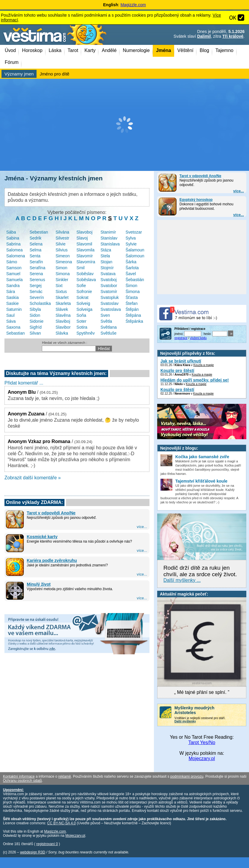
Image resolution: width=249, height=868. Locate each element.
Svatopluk (109, 297)
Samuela (14, 280)
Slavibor (63, 327)
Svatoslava (111, 309)
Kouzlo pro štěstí (177, 371)
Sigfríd (36, 327)
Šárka (131, 262)
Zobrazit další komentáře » (33, 478)
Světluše (108, 333)
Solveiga (84, 309)
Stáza (106, 250)
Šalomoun (135, 256)
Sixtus (61, 292)
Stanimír (108, 232)
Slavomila (85, 250)
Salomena (16, 256)
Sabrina (13, 244)
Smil (80, 268)
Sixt (59, 286)
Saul (10, 315)
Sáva (11, 321)
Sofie (81, 286)
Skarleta (63, 303)
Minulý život (39, 584)
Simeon (63, 256)
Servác (36, 292)
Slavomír (85, 256)
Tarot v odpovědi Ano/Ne (200, 176)
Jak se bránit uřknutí (181, 361)
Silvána (62, 232)
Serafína (38, 268)
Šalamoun (135, 250)
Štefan (131, 303)
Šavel (131, 274)
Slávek (62, 309)
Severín (37, 297)
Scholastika (40, 303)
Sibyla (35, 309)
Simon (62, 268)
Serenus (37, 280)
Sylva (130, 238)
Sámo (12, 262)
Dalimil (204, 36)
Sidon (35, 315)
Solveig (83, 303)
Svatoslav (109, 303)
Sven (105, 315)
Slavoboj (84, 232)
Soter (81, 321)
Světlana (108, 327)
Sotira (82, 327)
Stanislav (109, 238)
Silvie (60, 244)
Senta (35, 256)
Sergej (36, 286)
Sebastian (15, 333)
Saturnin (14, 309)
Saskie (12, 303)
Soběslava (86, 280)
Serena (36, 274)
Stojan (106, 262)
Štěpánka (134, 321)
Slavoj (82, 238)
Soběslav (85, 274)
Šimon (131, 286)
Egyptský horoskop (196, 200)
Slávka (62, 333)
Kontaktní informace (19, 776)
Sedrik (36, 238)
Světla (106, 321)
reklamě (65, 776)
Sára (11, 292)
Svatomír (109, 292)
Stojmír (107, 268)
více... (239, 191)
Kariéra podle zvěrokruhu (52, 560)
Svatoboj (108, 280)
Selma (36, 250)
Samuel (13, 274)
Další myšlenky (185, 721)
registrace (181, 338)
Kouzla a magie (204, 365)
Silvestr (62, 238)
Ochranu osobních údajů (22, 781)
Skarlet (62, 297)
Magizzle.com (133, 5)
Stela (105, 256)
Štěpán (132, 309)
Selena (36, 244)
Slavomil (84, 244)
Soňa (81, 315)
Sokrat (82, 297)
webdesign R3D (33, 852)
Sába (11, 232)
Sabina (13, 238)
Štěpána (133, 315)
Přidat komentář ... (24, 383)
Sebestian (39, 232)
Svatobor (109, 286)
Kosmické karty (42, 537)
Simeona (64, 262)
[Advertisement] (124, 125)
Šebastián (135, 280)
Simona (63, 274)
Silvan (35, 333)
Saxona (13, 327)
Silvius (62, 250)
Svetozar (134, 232)
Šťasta (131, 297)
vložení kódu (198, 338)
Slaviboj (63, 321)
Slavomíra (86, 262)
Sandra (13, 286)
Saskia (12, 297)
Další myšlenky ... (182, 580)
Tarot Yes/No (202, 742)
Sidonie (37, 321)
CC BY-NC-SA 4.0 (62, 823)
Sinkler (62, 280)
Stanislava (110, 244)
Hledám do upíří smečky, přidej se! (195, 380)
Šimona (132, 292)
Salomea (14, 250)
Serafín (36, 262)
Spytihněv (85, 333)
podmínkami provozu (187, 776)
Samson (14, 268)
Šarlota (132, 268)
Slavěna (63, 315)
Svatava (108, 274)
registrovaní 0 (47, 844)
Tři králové (233, 36)
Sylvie (131, 244)
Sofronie (84, 292)
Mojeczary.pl (202, 758)
